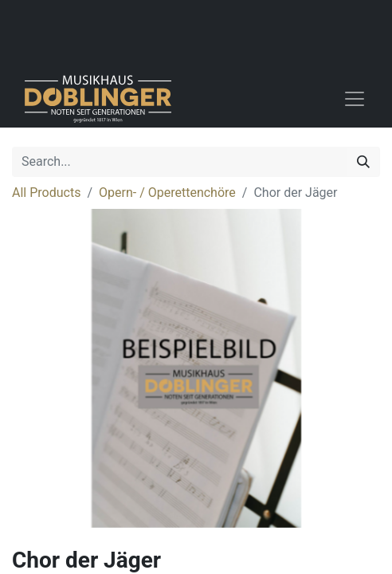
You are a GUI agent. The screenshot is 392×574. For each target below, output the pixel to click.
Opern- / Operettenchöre (167, 193)
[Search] (363, 162)
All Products (46, 193)
